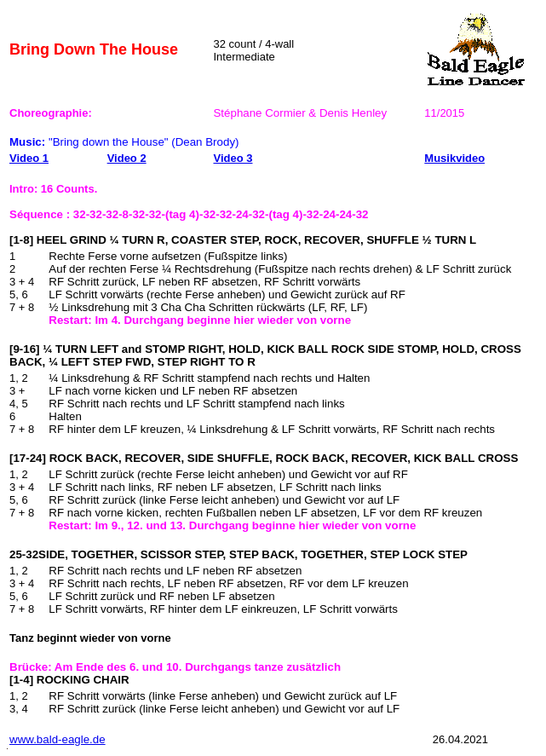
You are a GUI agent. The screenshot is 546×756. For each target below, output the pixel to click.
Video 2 (127, 158)
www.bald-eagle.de (57, 739)
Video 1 (29, 158)
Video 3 (233, 158)
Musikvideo (454, 158)
